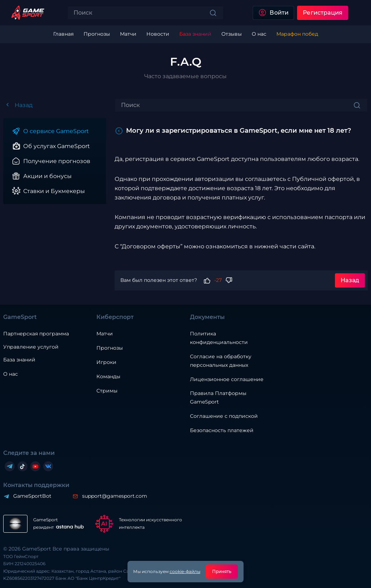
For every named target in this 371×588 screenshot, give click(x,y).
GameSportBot (32, 496)
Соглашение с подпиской (224, 416)
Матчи (105, 334)
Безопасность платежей (222, 430)
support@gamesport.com (115, 496)
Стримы (107, 391)
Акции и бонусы (47, 176)
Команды (108, 376)
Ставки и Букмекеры (54, 191)
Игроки (106, 362)
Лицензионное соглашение (227, 379)
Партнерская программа (36, 334)
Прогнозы (110, 348)
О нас (11, 374)
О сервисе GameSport (56, 131)
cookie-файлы (185, 571)
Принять (222, 571)
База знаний (19, 360)
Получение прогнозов (57, 161)
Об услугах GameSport (57, 146)
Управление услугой (31, 347)
